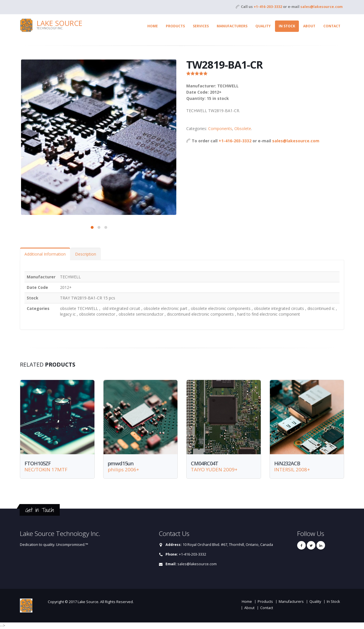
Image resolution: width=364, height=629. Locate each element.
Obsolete (243, 129)
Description (86, 254)
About (309, 26)
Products (175, 26)
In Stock (287, 26)
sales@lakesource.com (321, 7)
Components (220, 129)
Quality (263, 26)
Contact (332, 26)
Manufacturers (232, 26)
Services (201, 26)
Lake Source (60, 23)
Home (153, 26)
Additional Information (45, 254)
